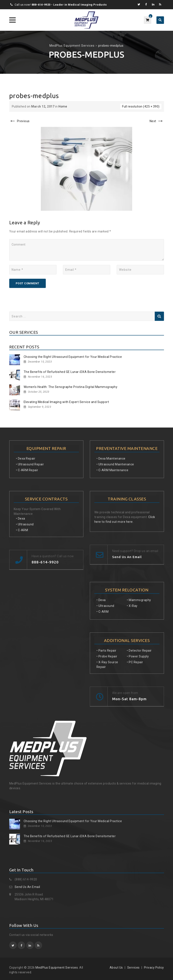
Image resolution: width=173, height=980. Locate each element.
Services (133, 968)
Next (157, 121)
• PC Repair (135, 662)
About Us (116, 968)
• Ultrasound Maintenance (115, 464)
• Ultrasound (25, 524)
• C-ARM (22, 530)
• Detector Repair (139, 651)
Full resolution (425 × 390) (141, 106)
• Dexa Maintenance (111, 458)
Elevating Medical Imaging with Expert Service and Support (66, 402)
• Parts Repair (106, 651)
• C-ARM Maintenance (113, 470)
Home (63, 106)
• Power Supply (138, 656)
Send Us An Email (27, 887)
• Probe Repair (107, 656)
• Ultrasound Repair (30, 464)
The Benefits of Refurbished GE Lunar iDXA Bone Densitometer (70, 372)
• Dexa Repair (26, 458)
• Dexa (21, 518)
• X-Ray (132, 606)
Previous (19, 121)
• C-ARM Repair (27, 470)
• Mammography (139, 600)
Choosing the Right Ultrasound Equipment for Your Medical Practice (73, 357)
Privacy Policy (154, 968)
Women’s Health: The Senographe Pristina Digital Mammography (71, 387)
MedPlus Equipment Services (57, 968)
